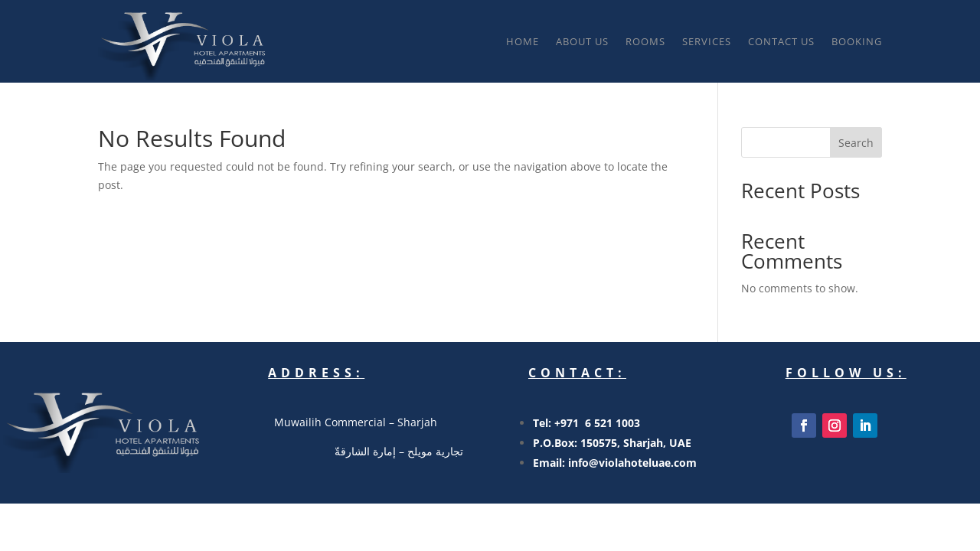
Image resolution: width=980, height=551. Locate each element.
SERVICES (707, 41)
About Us (582, 41)
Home (523, 41)
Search (856, 143)
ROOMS (645, 41)
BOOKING (857, 41)
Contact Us (781, 41)
